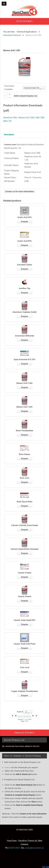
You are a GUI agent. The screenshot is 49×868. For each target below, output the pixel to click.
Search (8, 767)
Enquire (24, 221)
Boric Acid (24, 478)
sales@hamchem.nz (34, 848)
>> (36, 716)
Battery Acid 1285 (24, 407)
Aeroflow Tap (24, 288)
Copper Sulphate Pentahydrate (24, 691)
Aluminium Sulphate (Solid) (24, 312)
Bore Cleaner (25, 454)
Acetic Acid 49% (25, 217)
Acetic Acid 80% (25, 241)
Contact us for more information (20, 191)
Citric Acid (25, 667)
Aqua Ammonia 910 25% (25, 359)
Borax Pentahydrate (25, 430)
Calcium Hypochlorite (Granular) (25, 549)
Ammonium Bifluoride (24, 336)
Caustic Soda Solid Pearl (25, 644)
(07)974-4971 (14, 848)
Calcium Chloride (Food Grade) (25, 525)
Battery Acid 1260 (24, 383)
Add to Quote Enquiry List (26, 96)
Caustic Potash (25, 573)
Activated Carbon (24, 265)
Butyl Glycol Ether (25, 502)
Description (9, 134)
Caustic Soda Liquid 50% (25, 620)
